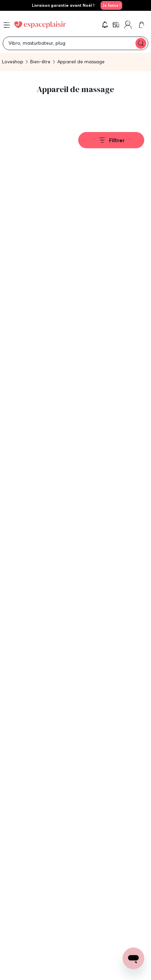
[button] (105, 25)
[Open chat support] (133, 958)
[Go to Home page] (40, 25)
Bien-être (40, 62)
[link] (110, 5)
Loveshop (13, 62)
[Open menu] (7, 25)
